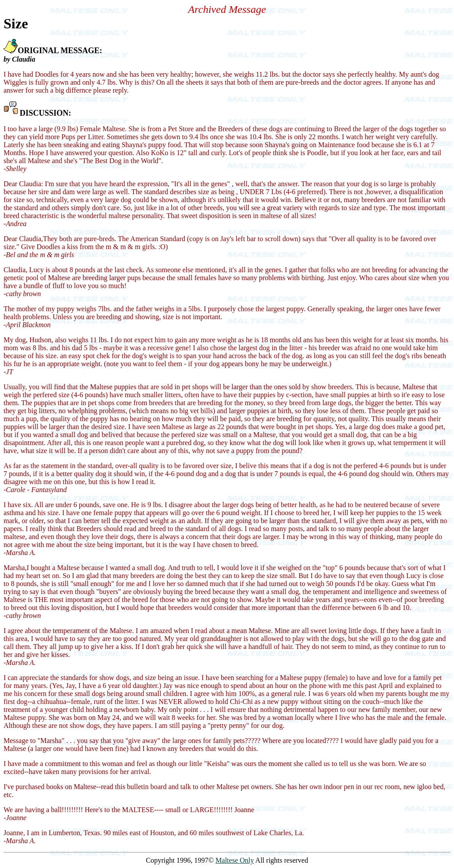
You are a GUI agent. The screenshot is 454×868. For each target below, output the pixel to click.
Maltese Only (235, 860)
